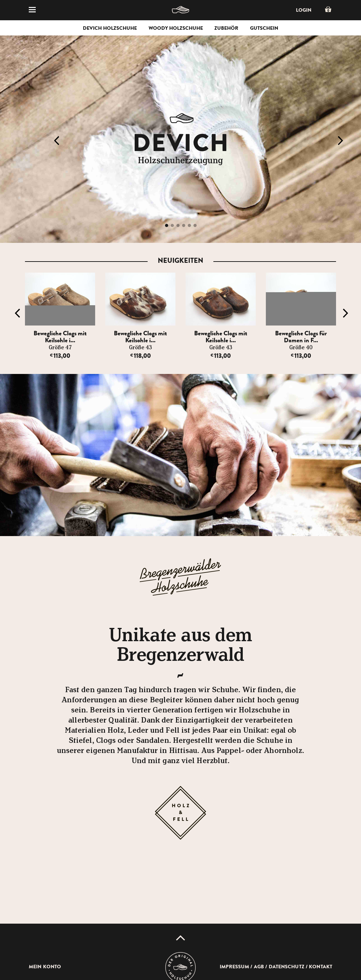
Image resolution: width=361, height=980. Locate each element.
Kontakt (321, 967)
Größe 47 (60, 348)
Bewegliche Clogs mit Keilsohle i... (60, 337)
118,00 (141, 356)
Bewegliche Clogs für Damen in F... (301, 337)
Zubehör (226, 28)
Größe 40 (301, 348)
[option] (61, 316)
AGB (259, 967)
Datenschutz (287, 967)
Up (180, 938)
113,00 (60, 356)
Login (304, 10)
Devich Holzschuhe (110, 28)
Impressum (234, 967)
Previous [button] (57, 141)
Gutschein (264, 28)
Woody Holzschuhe (176, 28)
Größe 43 (141, 348)
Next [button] (340, 141)
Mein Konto (45, 967)
